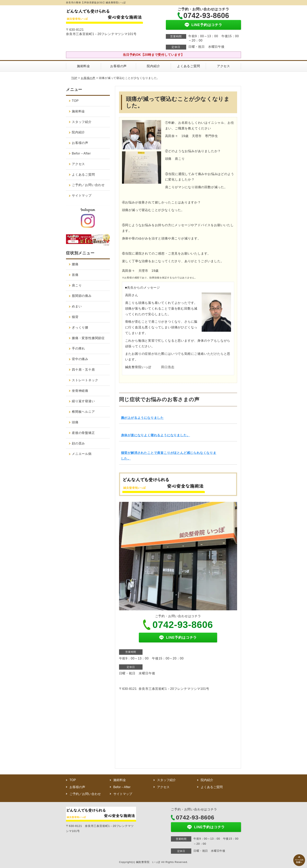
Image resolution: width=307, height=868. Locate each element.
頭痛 (75, 422)
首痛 (75, 275)
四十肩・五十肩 (83, 370)
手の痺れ (78, 348)
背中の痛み (80, 359)
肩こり (77, 285)
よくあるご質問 (189, 66)
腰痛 (75, 264)
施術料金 (84, 66)
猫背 (75, 317)
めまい (77, 306)
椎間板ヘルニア (83, 412)
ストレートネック (85, 380)
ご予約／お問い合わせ (88, 185)
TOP (74, 78)
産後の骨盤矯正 (83, 433)
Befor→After (81, 153)
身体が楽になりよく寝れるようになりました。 (156, 435)
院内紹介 (153, 66)
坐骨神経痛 (80, 391)
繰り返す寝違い (83, 401)
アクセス (223, 66)
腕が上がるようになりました (142, 418)
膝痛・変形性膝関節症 (88, 338)
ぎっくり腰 (80, 327)
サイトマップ (82, 196)
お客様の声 (118, 66)
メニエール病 (82, 454)
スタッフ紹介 (82, 122)
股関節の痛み (82, 296)
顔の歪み (78, 443)
